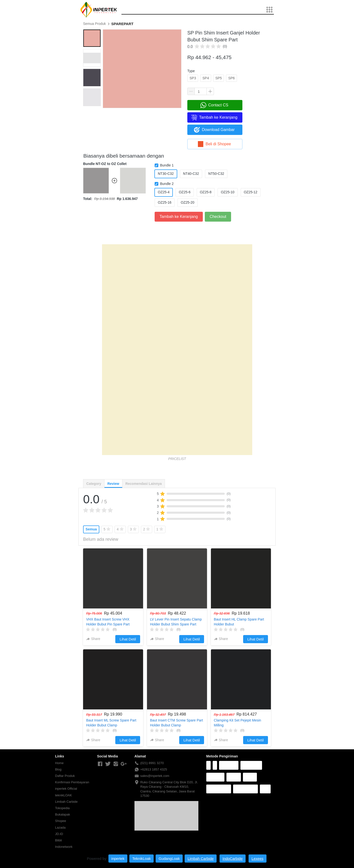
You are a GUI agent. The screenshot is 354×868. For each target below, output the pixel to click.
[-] (100, 764)
